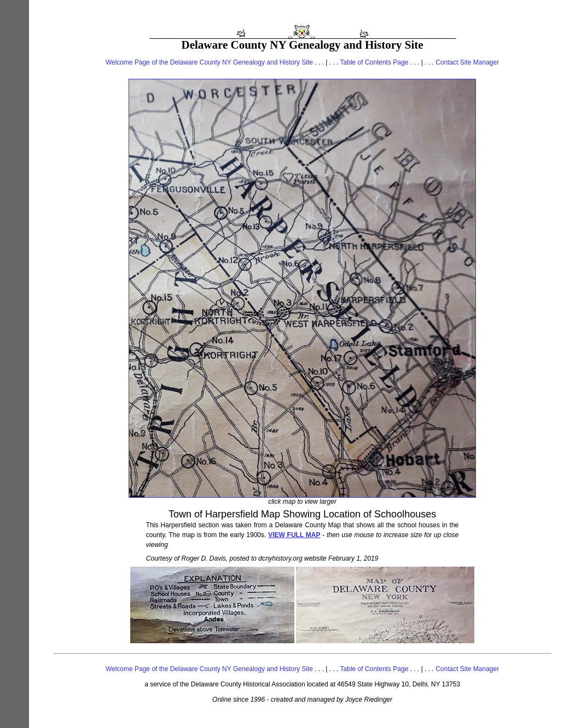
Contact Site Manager (467, 62)
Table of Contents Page (374, 62)
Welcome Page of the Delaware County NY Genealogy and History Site (209, 62)
